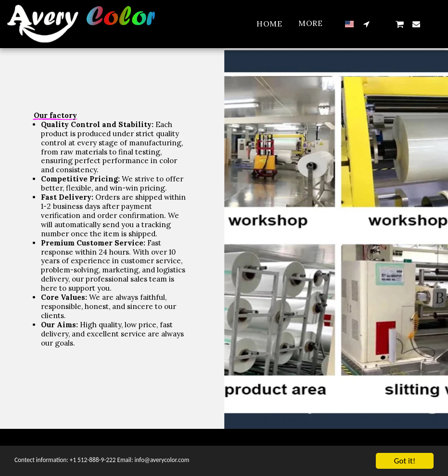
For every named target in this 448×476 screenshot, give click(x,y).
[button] (366, 24)
